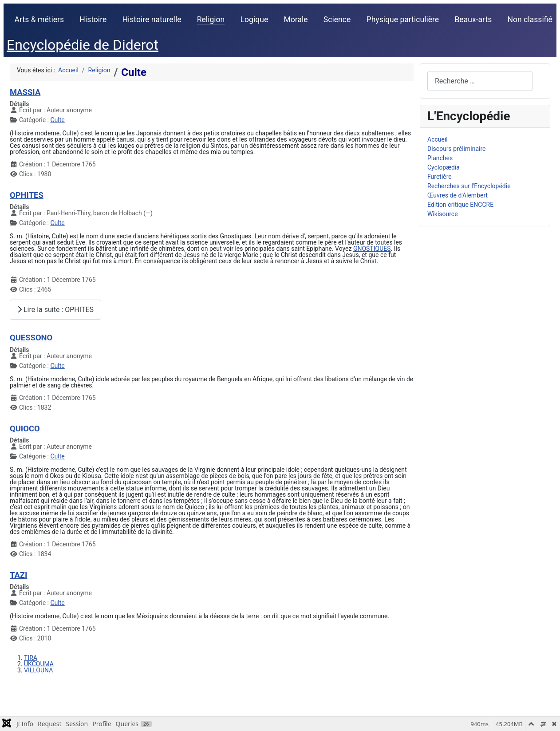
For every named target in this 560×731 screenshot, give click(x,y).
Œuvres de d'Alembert (457, 195)
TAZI (18, 575)
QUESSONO (31, 338)
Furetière (440, 177)
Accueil (438, 139)
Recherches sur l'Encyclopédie (469, 186)
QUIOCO (25, 429)
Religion (211, 20)
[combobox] (480, 81)
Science (337, 20)
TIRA (31, 658)
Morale (296, 20)
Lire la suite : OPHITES (55, 310)
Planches (440, 158)
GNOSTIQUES (372, 249)
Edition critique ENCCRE (460, 205)
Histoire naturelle (152, 20)
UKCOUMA (39, 664)
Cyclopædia (444, 167)
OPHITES (27, 195)
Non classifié (530, 20)
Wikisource (443, 214)
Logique (254, 20)
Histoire (93, 20)
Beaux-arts (473, 20)
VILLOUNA (38, 670)
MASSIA (25, 92)
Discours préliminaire (456, 149)
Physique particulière (403, 20)
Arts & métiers (39, 20)
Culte (57, 120)
